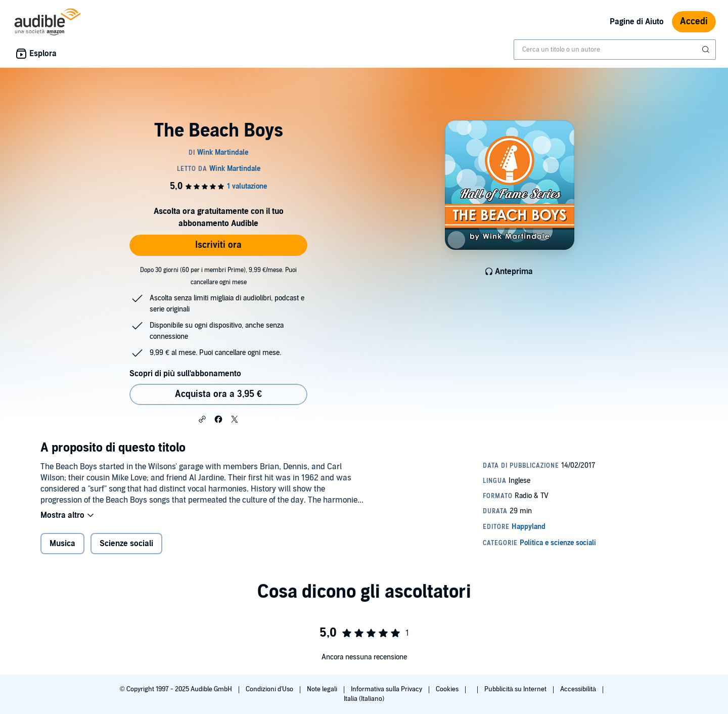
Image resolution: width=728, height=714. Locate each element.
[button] (202, 419)
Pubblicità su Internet (516, 689)
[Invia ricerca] (707, 50)
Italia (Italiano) (364, 699)
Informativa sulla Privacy (387, 689)
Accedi (694, 21)
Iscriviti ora (218, 245)
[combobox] (615, 50)
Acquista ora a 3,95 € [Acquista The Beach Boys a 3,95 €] (218, 394)
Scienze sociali (126, 544)
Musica (62, 544)
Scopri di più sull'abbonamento (185, 374)
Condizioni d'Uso (270, 689)
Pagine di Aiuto (637, 22)
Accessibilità (579, 689)
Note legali (323, 689)
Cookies (448, 689)
